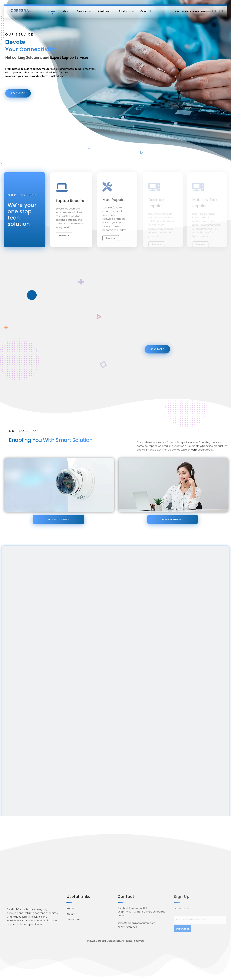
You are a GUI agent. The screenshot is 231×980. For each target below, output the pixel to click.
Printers (70, 76)
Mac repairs (31, 76)
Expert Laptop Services (69, 65)
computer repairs (49, 76)
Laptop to (18, 76)
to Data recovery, (85, 76)
